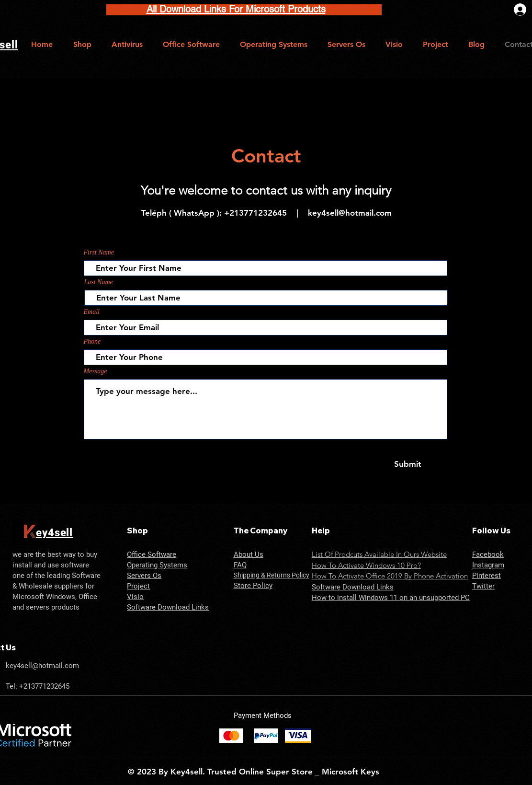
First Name (99, 253)
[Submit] (408, 464)
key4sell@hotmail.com (350, 213)
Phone (92, 342)
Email (92, 312)
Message (96, 371)
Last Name (99, 282)
